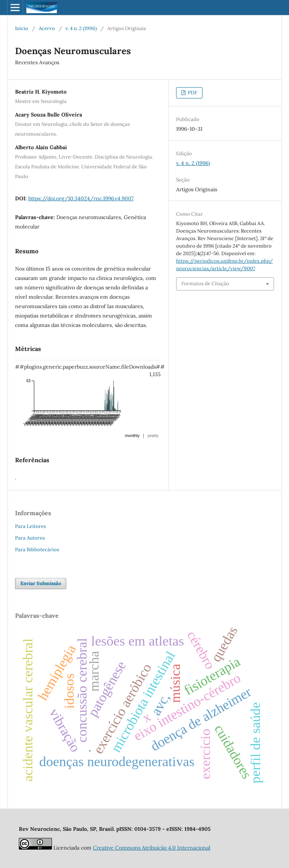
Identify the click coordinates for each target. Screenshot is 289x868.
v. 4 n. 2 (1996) (81, 28)
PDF (192, 93)
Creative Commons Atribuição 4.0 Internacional (152, 848)
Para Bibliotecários (37, 550)
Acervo (47, 28)
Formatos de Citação (205, 284)
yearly (153, 436)
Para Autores (30, 538)
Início (22, 28)
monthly (132, 436)
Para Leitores (30, 526)
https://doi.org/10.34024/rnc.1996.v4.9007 (81, 198)
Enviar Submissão (41, 583)
